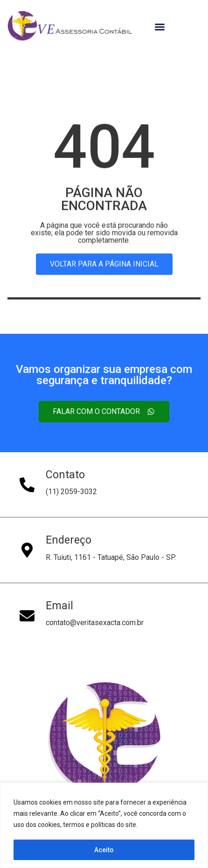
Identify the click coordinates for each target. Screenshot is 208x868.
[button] (160, 27)
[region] (104, 825)
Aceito (104, 850)
